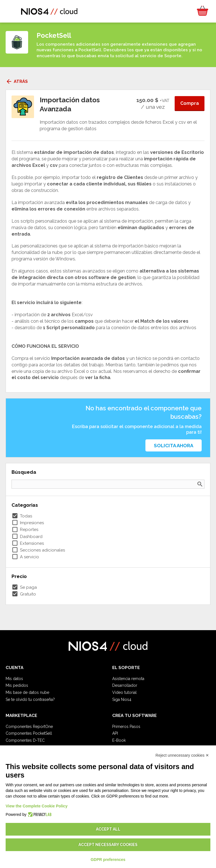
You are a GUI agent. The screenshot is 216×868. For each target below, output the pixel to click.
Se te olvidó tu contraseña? (30, 699)
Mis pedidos (17, 685)
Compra (190, 103)
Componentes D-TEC (25, 740)
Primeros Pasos (126, 727)
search (200, 484)
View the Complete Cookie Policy (37, 806)
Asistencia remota (128, 679)
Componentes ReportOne (29, 727)
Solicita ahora (174, 446)
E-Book (119, 740)
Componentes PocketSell (29, 733)
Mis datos (14, 679)
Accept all (108, 829)
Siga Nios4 (122, 699)
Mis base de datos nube (27, 692)
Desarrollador (125, 685)
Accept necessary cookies (108, 845)
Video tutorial (124, 692)
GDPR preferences (108, 860)
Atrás (17, 81)
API (115, 733)
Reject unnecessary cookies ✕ (182, 755)
